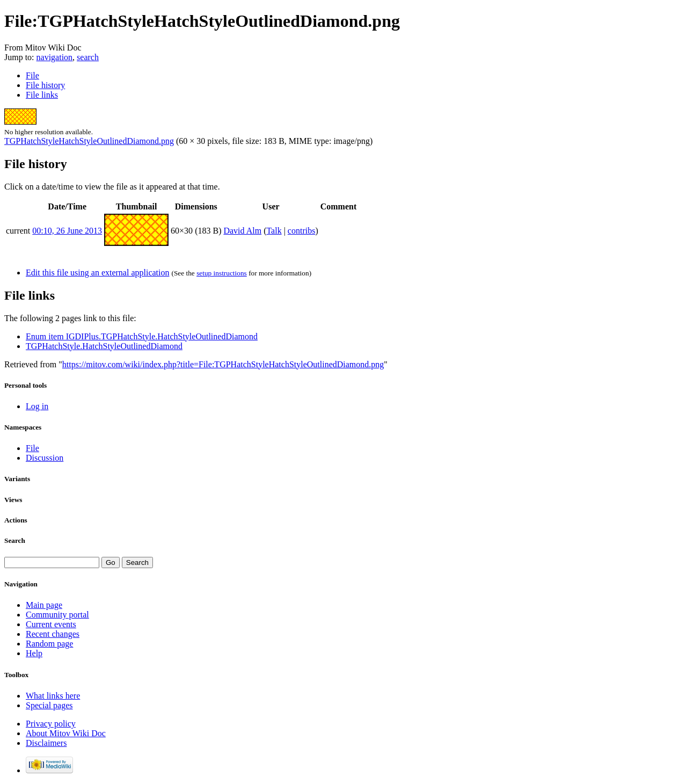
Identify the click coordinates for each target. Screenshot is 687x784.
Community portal (57, 615)
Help (34, 653)
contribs (302, 231)
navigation (55, 57)
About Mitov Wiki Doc (66, 733)
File (32, 75)
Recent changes (53, 634)
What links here (53, 696)
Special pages (49, 705)
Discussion (45, 458)
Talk (274, 231)
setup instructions (222, 273)
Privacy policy (51, 724)
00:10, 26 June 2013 (67, 231)
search (88, 57)
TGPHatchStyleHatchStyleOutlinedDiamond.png (89, 141)
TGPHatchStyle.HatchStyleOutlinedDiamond (104, 346)
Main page (44, 605)
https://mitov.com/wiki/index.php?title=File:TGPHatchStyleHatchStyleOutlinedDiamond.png (223, 364)
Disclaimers (46, 743)
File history (45, 85)
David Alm (242, 231)
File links (42, 95)
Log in (37, 406)
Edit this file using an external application (97, 273)
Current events (51, 624)
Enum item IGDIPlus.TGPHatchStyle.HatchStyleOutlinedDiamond (142, 336)
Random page (49, 644)
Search (15, 540)
